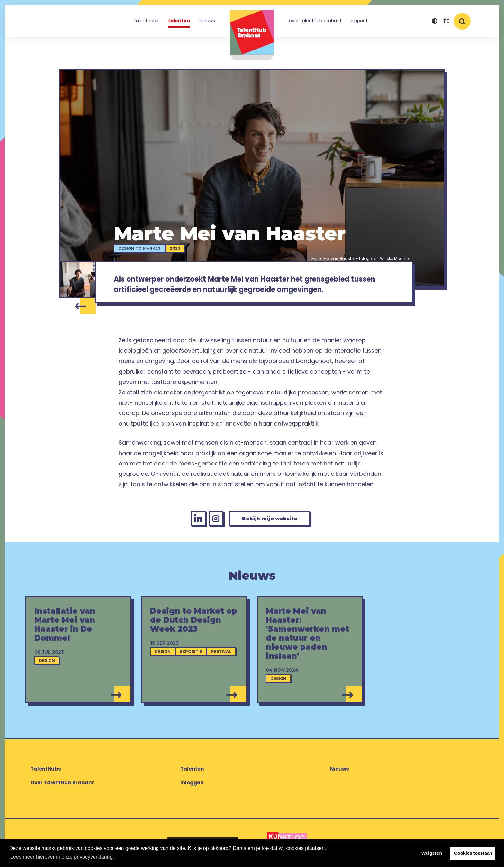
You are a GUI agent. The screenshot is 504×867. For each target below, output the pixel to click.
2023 (176, 248)
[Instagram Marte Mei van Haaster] (213, 521)
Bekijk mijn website (271, 521)
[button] (434, 22)
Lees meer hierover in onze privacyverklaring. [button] (62, 857)
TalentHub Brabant (252, 35)
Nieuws (207, 21)
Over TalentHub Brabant (315, 21)
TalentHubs (146, 21)
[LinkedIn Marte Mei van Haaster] (194, 521)
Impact (360, 21)
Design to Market (141, 248)
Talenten (179, 21)
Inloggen (192, 785)
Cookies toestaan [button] (473, 853)
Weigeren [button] (432, 853)
